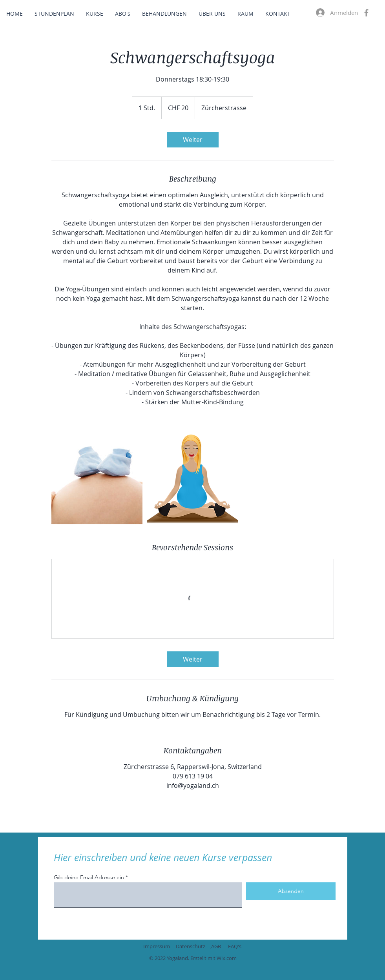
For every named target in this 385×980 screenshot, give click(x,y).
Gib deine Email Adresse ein (89, 877)
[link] (193, 140)
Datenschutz (191, 946)
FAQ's (235, 946)
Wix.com (227, 958)
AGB (216, 946)
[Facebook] (366, 13)
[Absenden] (291, 891)
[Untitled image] (97, 479)
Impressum (157, 946)
